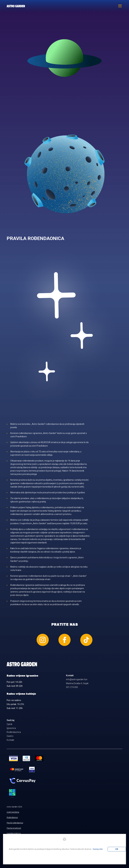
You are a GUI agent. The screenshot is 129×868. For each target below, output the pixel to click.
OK (117, 849)
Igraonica (11, 728)
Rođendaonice (12, 817)
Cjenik (9, 724)
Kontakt (10, 740)
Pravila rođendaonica (15, 823)
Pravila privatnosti (14, 828)
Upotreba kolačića (14, 833)
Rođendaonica (14, 732)
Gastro (10, 736)
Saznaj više (98, 849)
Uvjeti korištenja (13, 812)
